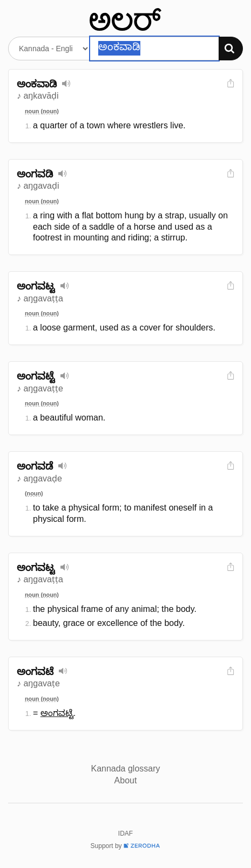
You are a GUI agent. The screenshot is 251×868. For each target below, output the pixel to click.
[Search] (231, 49)
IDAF (125, 833)
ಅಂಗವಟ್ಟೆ (57, 713)
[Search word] (154, 49)
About (126, 780)
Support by (126, 846)
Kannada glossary (125, 769)
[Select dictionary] (49, 49)
